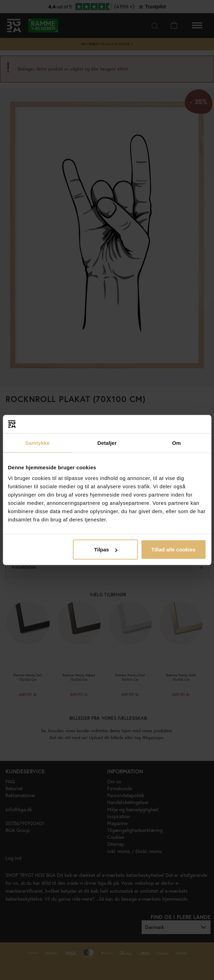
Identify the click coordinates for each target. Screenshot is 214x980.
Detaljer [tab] (107, 443)
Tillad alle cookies (173, 550)
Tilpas (106, 550)
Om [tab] (177, 443)
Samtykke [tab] (37, 443)
